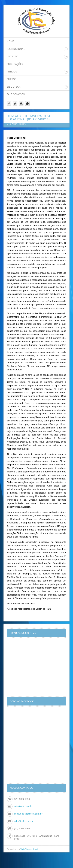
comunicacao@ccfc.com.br (28, 814)
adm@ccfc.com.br (24, 821)
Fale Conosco (16, 94)
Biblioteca (13, 87)
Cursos (11, 79)
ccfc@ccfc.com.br (23, 806)
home (10, 41)
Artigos (12, 71)
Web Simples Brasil (29, 849)
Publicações (15, 64)
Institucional (16, 49)
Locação (12, 56)
